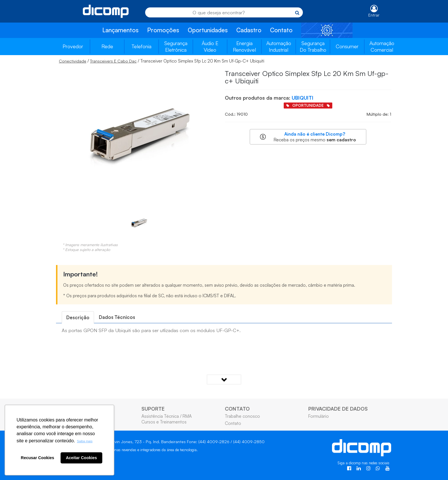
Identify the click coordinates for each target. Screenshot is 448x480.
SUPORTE (153, 409)
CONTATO (237, 409)
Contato (281, 30)
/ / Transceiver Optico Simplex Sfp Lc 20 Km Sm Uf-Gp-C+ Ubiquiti (162, 61)
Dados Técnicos (117, 317)
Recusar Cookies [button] (38, 458)
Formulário (319, 416)
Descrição (78, 317)
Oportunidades (208, 30)
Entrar (374, 15)
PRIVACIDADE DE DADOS (338, 409)
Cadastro (249, 30)
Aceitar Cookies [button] (81, 458)
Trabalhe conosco (242, 416)
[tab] (78, 317)
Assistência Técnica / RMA (167, 416)
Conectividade (73, 61)
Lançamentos (120, 30)
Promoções (163, 30)
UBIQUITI (303, 98)
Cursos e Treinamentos (164, 422)
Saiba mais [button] (85, 441)
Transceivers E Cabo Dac (113, 61)
